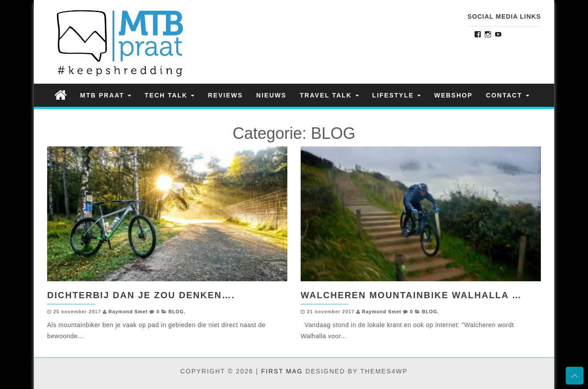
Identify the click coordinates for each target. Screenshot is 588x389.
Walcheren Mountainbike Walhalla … (411, 295)
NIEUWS (271, 95)
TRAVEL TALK (329, 95)
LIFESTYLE (397, 95)
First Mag (282, 371)
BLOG (176, 312)
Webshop (453, 95)
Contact (508, 95)
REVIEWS (225, 95)
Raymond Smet (128, 312)
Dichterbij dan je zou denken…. (141, 295)
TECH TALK (169, 95)
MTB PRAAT (106, 95)
